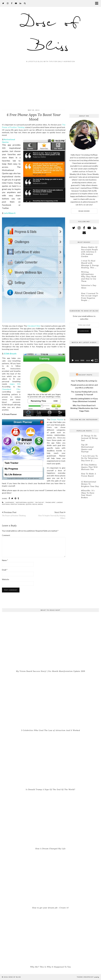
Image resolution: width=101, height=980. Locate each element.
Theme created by (88, 977)
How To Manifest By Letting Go (84, 381)
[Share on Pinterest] (16, 498)
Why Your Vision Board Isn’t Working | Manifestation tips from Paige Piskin (84, 408)
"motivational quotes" (25, 502)
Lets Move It (10, 213)
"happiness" (10, 502)
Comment (6, 535)
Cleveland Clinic (34, 326)
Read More (84, 211)
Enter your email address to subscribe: (84, 317)
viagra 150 (15, 384)
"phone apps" (50, 502)
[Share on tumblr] (18, 498)
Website (6, 579)
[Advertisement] (50, 86)
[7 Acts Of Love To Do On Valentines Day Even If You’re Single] (75, 458)
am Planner (59, 419)
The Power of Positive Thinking (14, 514)
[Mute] (92, 360)
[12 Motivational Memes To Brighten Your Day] (75, 484)
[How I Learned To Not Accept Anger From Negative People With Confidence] (75, 295)
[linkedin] (95, 228)
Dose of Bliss (50, 35)
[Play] (73, 360)
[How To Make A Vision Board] (75, 476)
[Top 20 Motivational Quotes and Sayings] (75, 447)
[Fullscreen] (96, 360)
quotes (29, 504)
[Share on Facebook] (9, 498)
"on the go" (39, 502)
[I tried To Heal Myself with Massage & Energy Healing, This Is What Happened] (75, 263)
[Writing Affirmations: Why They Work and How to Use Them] (75, 274)
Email (5, 570)
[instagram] (8, 3)
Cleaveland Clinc (11, 389)
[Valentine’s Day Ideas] (75, 287)
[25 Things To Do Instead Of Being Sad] (75, 438)
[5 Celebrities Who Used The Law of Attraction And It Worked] (50, 701)
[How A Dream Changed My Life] (50, 819)
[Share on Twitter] (12, 498)
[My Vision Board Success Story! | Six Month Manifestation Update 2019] (50, 642)
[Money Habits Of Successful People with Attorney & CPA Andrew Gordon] (75, 249)
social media (38, 504)
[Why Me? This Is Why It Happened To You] (50, 937)
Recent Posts (85, 375)
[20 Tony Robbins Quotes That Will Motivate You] (75, 467)
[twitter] (3, 3)
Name (5, 560)
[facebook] (12, 3)
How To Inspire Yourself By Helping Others (50, 515)
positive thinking (18, 504)
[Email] (84, 232)
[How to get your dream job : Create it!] (50, 878)
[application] (84, 355)
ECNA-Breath (10, 354)
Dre (52, 419)
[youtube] (16, 3)
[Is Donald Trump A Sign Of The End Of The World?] (50, 760)
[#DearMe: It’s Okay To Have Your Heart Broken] (75, 493)
